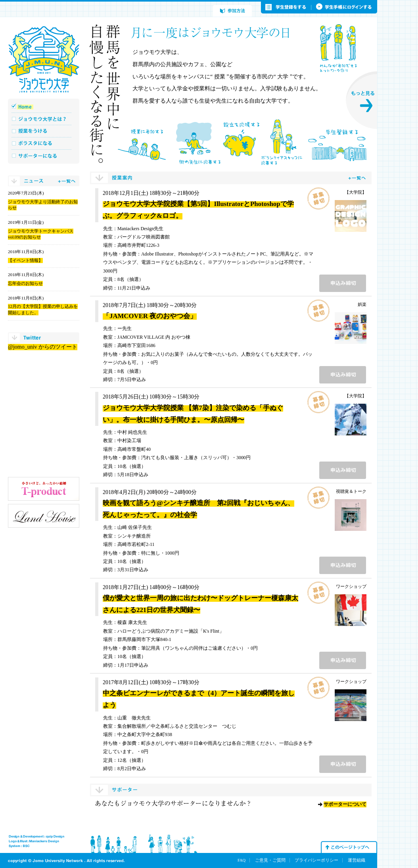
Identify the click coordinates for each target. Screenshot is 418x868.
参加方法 (232, 11)
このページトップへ (349, 847)
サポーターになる (44, 155)
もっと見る (361, 100)
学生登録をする (286, 8)
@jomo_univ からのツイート (43, 347)
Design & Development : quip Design (36, 837)
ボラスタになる (44, 143)
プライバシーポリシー (316, 860)
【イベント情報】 (25, 260)
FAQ (242, 860)
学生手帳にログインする (344, 8)
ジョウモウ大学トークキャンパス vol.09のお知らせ (41, 234)
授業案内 (231, 178)
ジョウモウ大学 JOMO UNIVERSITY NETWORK (44, 59)
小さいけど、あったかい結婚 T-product (44, 489)
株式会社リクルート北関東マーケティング (44, 543)
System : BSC (19, 846)
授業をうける (44, 131)
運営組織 (357, 860)
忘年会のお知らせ (25, 283)
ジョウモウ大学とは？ (44, 119)
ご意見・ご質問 (270, 860)
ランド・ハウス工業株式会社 (44, 516)
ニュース (44, 181)
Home (44, 107)
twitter (44, 338)
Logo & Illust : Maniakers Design (34, 841)
